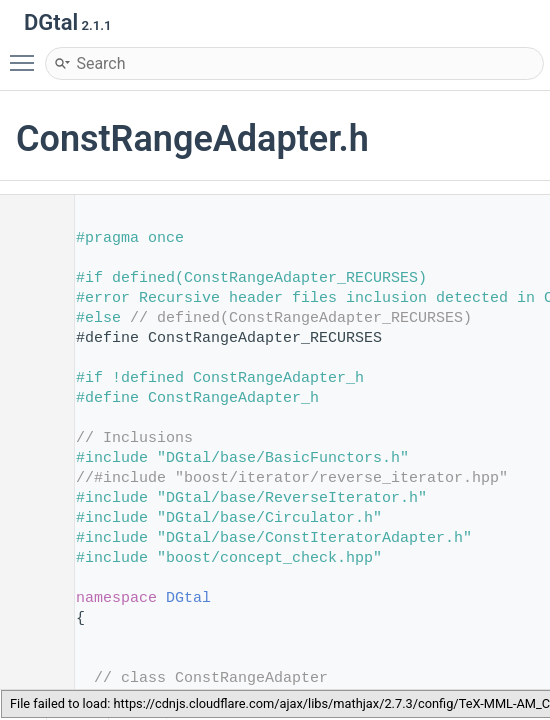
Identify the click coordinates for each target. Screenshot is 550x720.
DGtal (188, 598)
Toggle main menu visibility (27, 54)
